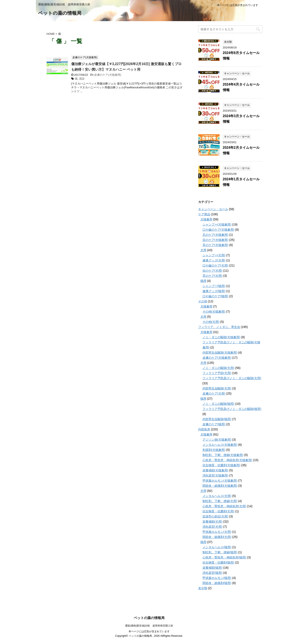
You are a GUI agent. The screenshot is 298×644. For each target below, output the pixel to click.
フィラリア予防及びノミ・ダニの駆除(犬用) (232, 378)
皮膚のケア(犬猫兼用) (108, 75)
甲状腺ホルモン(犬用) (217, 532)
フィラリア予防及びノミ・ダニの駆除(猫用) (232, 409)
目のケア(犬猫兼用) (215, 240)
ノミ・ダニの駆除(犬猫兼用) (221, 337)
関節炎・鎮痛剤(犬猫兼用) (220, 486)
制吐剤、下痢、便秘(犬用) (220, 501)
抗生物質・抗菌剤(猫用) (218, 562)
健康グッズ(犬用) (214, 260)
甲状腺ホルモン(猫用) (217, 578)
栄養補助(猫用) (212, 568)
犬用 (203, 250)
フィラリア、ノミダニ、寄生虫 (219, 327)
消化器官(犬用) (212, 527)
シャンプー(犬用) (214, 255)
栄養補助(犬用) (212, 522)
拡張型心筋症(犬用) (215, 516)
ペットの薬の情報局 (60, 14)
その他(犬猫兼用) (214, 312)
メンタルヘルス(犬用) (217, 496)
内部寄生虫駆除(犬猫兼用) (220, 353)
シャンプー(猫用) (214, 286)
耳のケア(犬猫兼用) (215, 245)
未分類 (203, 588)
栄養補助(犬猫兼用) (215, 470)
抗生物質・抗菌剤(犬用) (218, 511)
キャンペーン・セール (213, 209)
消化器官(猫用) (212, 573)
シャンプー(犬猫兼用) (217, 224)
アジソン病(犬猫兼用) (217, 440)
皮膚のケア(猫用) (214, 424)
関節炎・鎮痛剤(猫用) (217, 583)
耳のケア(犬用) (212, 276)
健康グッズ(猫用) (214, 291)
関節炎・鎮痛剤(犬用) (217, 537)
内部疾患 (204, 429)
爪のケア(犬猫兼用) (215, 235)
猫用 (203, 281)
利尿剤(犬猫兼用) (214, 450)
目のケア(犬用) (212, 271)
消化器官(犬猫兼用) (215, 475)
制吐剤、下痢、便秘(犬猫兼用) (223, 455)
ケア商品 (204, 214)
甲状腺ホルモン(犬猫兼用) (220, 481)
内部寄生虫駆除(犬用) (217, 388)
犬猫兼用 (206, 219)
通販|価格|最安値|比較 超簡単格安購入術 (149, 626)
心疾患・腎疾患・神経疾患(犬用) (224, 506)
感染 (82, 79)
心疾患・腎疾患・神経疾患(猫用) (224, 557)
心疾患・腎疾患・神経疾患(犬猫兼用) (227, 460)
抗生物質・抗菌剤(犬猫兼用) (221, 465)
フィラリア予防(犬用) (217, 373)
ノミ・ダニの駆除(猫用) (218, 404)
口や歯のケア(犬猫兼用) (218, 230)
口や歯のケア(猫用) (215, 296)
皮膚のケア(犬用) (214, 393)
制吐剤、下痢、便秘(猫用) (220, 552)
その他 (203, 301)
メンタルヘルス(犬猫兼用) (220, 445)
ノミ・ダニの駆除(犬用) (218, 368)
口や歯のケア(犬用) (215, 265)
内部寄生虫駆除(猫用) (217, 419)
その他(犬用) (211, 322)
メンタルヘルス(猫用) (217, 547)
